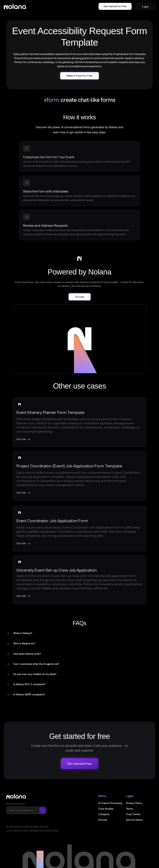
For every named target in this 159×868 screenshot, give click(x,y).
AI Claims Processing (110, 803)
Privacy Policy (134, 803)
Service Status (134, 820)
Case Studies (106, 809)
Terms (130, 809)
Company (104, 814)
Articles (103, 820)
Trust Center (133, 814)
